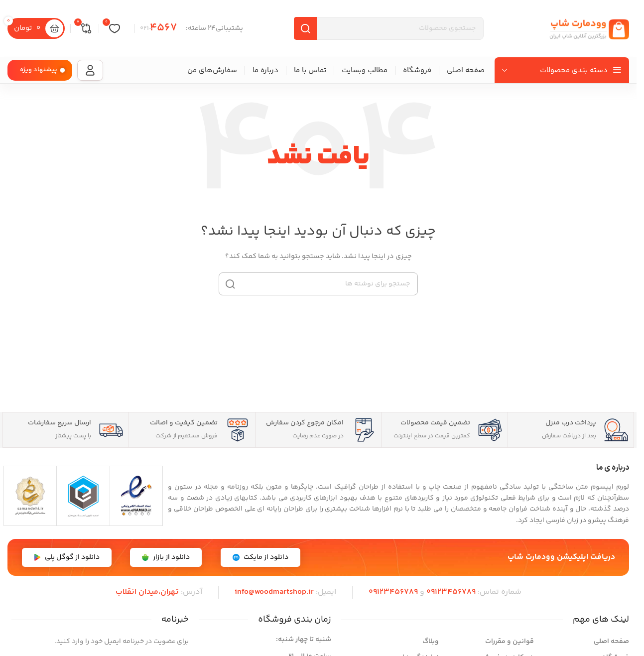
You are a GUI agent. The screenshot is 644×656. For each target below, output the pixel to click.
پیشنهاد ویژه (39, 70)
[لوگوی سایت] (589, 28)
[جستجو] (318, 284)
